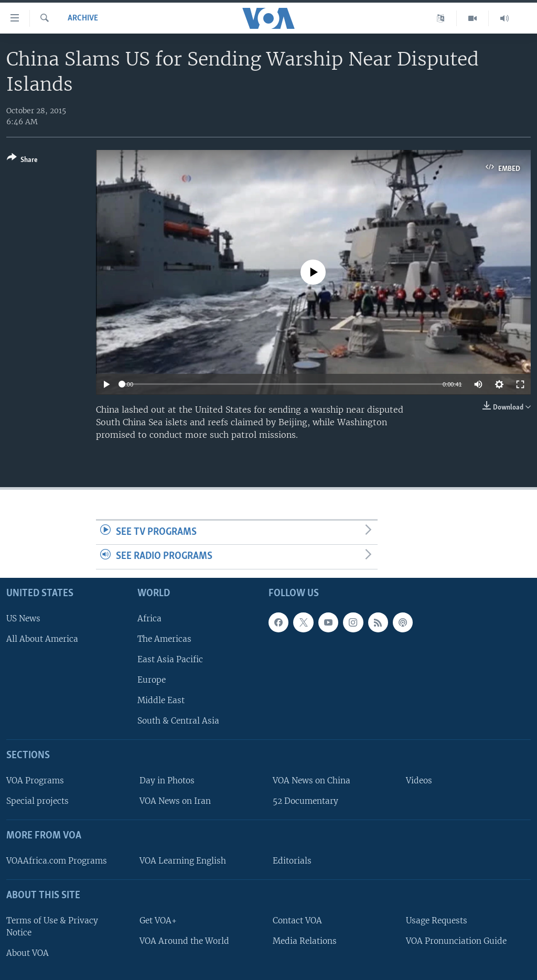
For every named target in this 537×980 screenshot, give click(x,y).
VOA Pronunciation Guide (456, 941)
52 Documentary (305, 801)
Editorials (292, 861)
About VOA (28, 953)
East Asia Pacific (170, 659)
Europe (152, 680)
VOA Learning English (183, 861)
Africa (149, 618)
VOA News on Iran (175, 801)
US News (23, 618)
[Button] (22, 161)
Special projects (37, 801)
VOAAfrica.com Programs (57, 861)
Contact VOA (297, 920)
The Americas (164, 639)
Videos (419, 780)
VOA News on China (312, 780)
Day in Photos (167, 780)
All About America (42, 639)
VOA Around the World (184, 941)
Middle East (161, 700)
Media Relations (305, 941)
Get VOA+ (158, 920)
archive (83, 18)
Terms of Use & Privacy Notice (52, 927)
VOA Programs (35, 780)
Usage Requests (437, 920)
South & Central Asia (178, 721)
